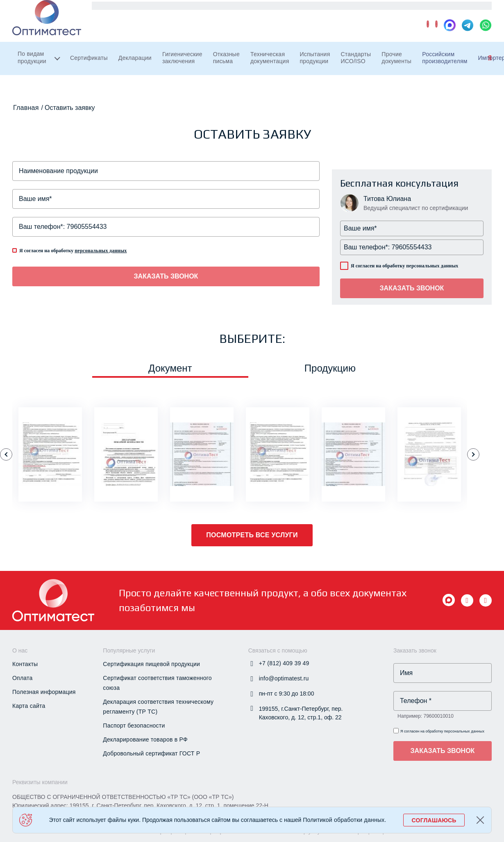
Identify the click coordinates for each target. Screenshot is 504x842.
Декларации (150, 71)
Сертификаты (96, 71)
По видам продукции (32, 70)
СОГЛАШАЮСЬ (434, 820)
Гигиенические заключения (204, 71)
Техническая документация (306, 71)
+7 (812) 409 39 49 (294, 39)
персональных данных (101, 251)
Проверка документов (326, 12)
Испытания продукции (359, 71)
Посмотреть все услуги (252, 535)
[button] (6, 454)
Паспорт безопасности (134, 726)
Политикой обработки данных (344, 820)
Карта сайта (29, 706)
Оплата (23, 678)
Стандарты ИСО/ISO (407, 71)
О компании (426, 12)
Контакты (471, 12)
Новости (383, 12)
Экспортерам (263, 12)
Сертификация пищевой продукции (151, 664)
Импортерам (212, 12)
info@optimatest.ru (382, 39)
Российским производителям (140, 12)
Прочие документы (455, 71)
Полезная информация (44, 692)
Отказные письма (255, 71)
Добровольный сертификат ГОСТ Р (151, 753)
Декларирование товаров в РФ (145, 739)
